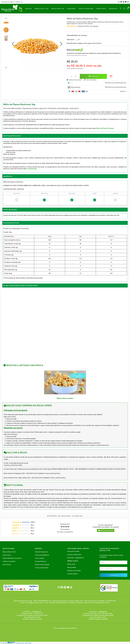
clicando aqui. (32, 169)
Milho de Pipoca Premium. (105, 128)
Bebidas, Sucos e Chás (41, 9)
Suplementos (113, 9)
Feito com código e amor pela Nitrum (65, 628)
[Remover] (68, 76)
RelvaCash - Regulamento (76, 558)
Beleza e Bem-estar (58, 9)
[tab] (97, 83)
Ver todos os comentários (65, 532)
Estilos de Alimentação (86, 9)
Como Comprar (40, 558)
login (11, 2)
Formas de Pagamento (42, 555)
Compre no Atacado (9, 561)
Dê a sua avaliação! (92, 26)
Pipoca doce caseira (65, 398)
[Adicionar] (76, 76)
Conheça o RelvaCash (74, 555)
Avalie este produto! (106, 530)
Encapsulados (71, 9)
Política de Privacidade (42, 564)
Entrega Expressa (41, 561)
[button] (13, 44)
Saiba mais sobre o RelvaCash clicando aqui (77, 55)
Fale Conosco (7, 564)
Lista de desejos (72, 574)
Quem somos (7, 555)
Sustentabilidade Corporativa (12, 558)
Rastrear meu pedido (74, 571)
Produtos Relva (101, 9)
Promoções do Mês (73, 551)
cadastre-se (19, 2)
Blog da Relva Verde (9, 552)
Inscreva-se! (113, 575)
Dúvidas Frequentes (41, 552)
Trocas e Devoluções (42, 568)
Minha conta (71, 564)
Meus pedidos (72, 567)
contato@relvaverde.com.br (19, 463)
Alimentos (28, 9)
